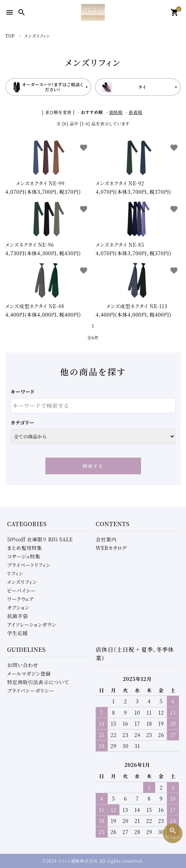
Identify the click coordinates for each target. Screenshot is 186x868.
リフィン (15, 573)
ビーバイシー (21, 590)
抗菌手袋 (18, 616)
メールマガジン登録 (29, 673)
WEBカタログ (111, 548)
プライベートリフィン (29, 565)
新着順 (135, 112)
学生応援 (18, 633)
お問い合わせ (23, 665)
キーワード (22, 392)
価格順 (116, 112)
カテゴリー (22, 422)
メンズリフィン (22, 582)
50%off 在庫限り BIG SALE (40, 539)
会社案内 (106, 539)
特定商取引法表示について (38, 682)
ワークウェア (20, 599)
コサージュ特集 (24, 556)
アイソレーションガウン (32, 624)
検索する (93, 466)
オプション (18, 607)
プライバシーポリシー (31, 690)
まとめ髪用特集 (25, 548)
